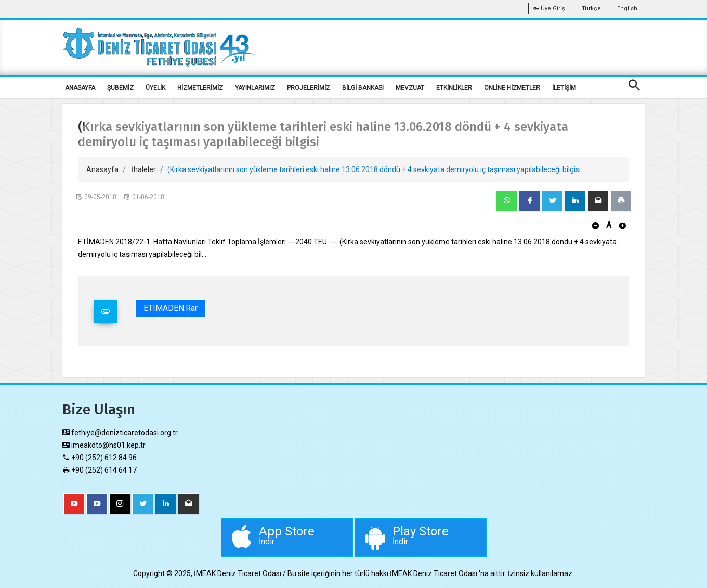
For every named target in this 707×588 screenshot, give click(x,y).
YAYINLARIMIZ (255, 88)
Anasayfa (102, 169)
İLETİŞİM (564, 88)
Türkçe (591, 9)
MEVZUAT (410, 88)
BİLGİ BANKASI (363, 88)
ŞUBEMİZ (120, 88)
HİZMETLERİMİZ (200, 88)
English (627, 9)
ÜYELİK (155, 88)
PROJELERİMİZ (309, 88)
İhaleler (144, 169)
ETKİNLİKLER (454, 88)
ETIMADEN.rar (171, 308)
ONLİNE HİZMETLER (512, 88)
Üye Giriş (549, 9)
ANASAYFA (80, 88)
